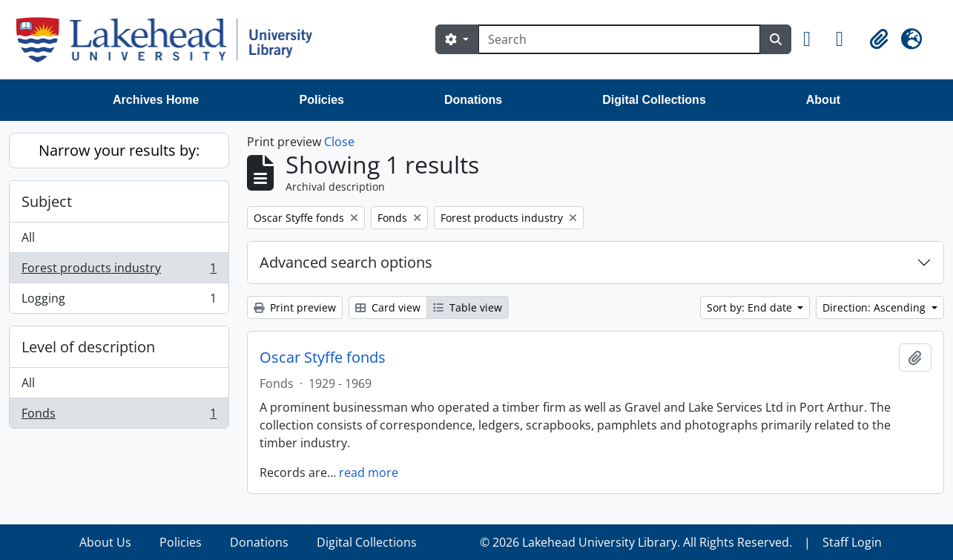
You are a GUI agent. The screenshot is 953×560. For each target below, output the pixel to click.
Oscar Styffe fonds (323, 358)
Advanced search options (346, 262)
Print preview (295, 307)
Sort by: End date (751, 307)
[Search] (619, 39)
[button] (814, 39)
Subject (47, 201)
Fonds (119, 416)
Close (339, 142)
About (823, 100)
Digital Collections (654, 100)
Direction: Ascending (875, 307)
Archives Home (156, 100)
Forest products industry (119, 271)
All (28, 237)
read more (369, 472)
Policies (322, 100)
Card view (388, 307)
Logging (119, 301)
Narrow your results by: (119, 150)
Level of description (88, 347)
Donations (473, 100)
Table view (468, 307)
